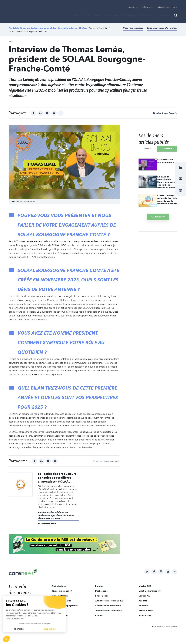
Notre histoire (59, 586)
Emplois (166, 16)
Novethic (143, 606)
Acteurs (148, 149)
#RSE (11, 41)
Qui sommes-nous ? (62, 591)
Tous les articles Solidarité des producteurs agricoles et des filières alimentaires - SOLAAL (56, 515)
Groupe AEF (145, 596)
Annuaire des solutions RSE (109, 601)
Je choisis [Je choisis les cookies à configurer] (19, 629)
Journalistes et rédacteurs (108, 610)
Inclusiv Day (145, 615)
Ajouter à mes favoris (165, 113)
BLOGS (87, 16)
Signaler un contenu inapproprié (106, 461)
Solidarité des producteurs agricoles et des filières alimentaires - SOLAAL (50, 28)
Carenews (167, 149)
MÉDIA (77, 16)
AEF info (143, 601)
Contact (99, 615)
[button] (6, 639)
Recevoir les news (133, 28)
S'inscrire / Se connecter (168, 7)
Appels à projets (149, 16)
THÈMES (97, 16)
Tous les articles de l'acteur (162, 28)
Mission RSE (145, 586)
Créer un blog (148, 7)
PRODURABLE (146, 610)
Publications (112, 16)
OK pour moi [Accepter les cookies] (50, 629)
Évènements (130, 16)
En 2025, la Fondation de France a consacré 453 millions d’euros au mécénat (167, 182)
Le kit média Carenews (150, 591)
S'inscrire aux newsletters (108, 606)
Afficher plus (158, 217)
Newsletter (133, 7)
